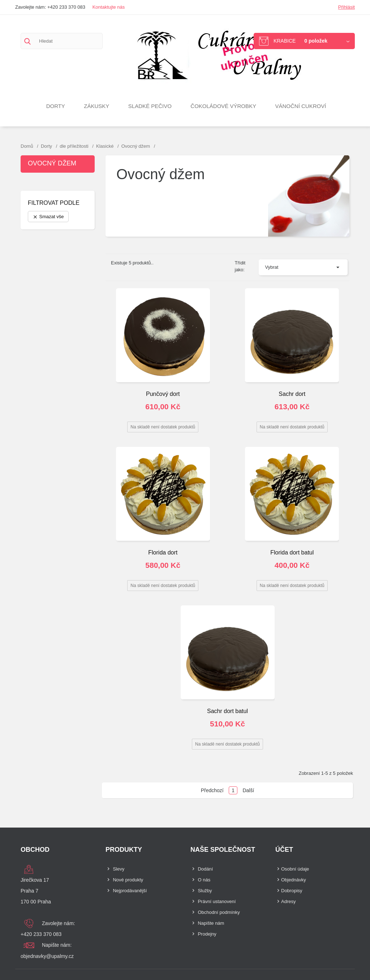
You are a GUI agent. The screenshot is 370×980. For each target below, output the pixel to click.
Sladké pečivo (150, 106)
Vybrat (272, 267)
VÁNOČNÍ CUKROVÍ (301, 106)
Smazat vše (48, 217)
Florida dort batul (292, 552)
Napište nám (211, 923)
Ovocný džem (52, 163)
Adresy (288, 901)
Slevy (119, 869)
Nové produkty (128, 880)
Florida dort (163, 552)
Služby (205, 891)
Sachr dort (292, 394)
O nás (204, 880)
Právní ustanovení (217, 901)
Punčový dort (163, 394)
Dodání (205, 869)
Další (248, 790)
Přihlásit (347, 7)
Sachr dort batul (227, 711)
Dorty (56, 106)
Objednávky (294, 880)
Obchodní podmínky (219, 912)
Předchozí (212, 790)
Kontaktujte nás (109, 7)
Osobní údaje (295, 869)
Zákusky (96, 106)
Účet (284, 850)
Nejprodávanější (130, 891)
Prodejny (207, 934)
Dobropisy (292, 891)
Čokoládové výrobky (223, 106)
